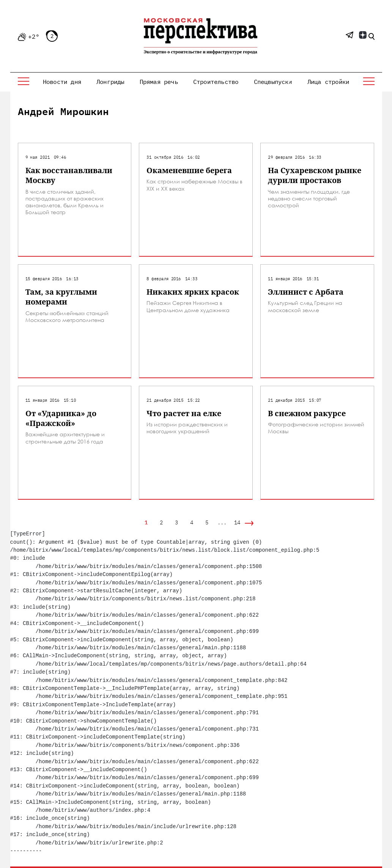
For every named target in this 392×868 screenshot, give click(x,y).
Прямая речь (159, 82)
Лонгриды (110, 82)
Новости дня (62, 82)
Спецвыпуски (273, 82)
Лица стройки (328, 82)
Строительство (216, 82)
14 (237, 522)
